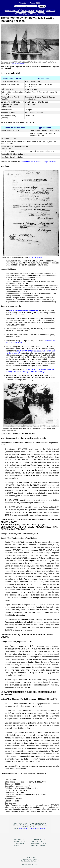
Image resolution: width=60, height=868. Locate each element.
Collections (50, 10)
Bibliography (21, 14)
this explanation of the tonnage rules (24, 310)
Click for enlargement (18, 64)
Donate (41, 14)
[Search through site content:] (26, 6)
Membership (19, 844)
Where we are (37, 842)
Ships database (28, 10)
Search (42, 6)
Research (40, 10)
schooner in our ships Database (38, 162)
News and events (39, 844)
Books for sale (21, 842)
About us (32, 14)
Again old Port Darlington (36, 369)
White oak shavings (21, 372)
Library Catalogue (12, 10)
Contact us (38, 839)
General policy (38, 846)
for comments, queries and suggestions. (33, 828)
